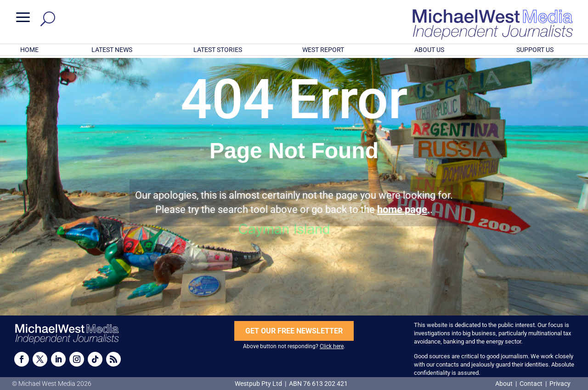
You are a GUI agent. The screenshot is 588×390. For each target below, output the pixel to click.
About (505, 384)
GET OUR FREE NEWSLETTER (294, 331)
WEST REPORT (323, 50)
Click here (332, 346)
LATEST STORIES (218, 50)
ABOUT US (429, 50)
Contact (531, 384)
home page (402, 209)
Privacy (560, 384)
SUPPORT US (535, 50)
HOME (29, 50)
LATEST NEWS (112, 50)
